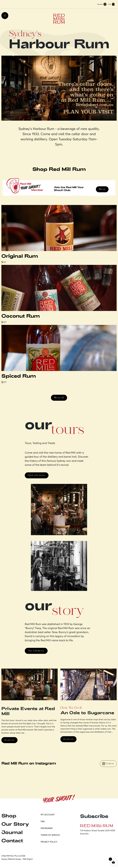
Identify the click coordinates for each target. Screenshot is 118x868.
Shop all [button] (59, 398)
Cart (111, 4)
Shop (102, 189)
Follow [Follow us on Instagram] (108, 764)
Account (102, 4)
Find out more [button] (37, 475)
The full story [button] (36, 651)
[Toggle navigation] (5, 16)
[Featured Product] (59, 235)
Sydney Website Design (11, 859)
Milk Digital (28, 859)
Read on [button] (9, 740)
